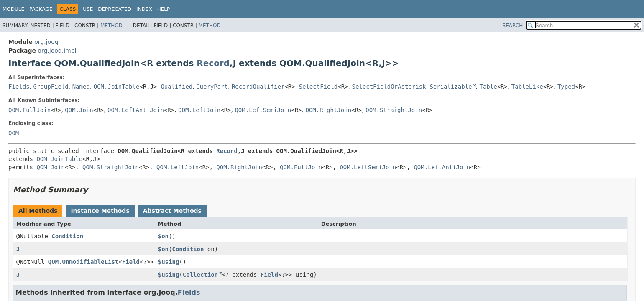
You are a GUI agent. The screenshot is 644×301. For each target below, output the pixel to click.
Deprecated (115, 9)
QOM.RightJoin (328, 110)
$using (169, 262)
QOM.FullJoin (29, 110)
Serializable (451, 87)
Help (164, 9)
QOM (14, 133)
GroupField (51, 87)
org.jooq (46, 42)
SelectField (318, 87)
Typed (566, 87)
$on (163, 236)
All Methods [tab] (38, 211)
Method (111, 26)
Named (81, 87)
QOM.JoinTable (117, 87)
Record (213, 63)
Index (144, 9)
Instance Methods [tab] (100, 211)
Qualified (176, 87)
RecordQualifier (258, 87)
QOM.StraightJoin (394, 110)
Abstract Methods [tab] (172, 211)
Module (13, 9)
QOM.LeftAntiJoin (136, 110)
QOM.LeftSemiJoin (263, 110)
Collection (200, 275)
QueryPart (212, 87)
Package (41, 9)
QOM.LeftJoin (199, 110)
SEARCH (513, 26)
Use (88, 9)
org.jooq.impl (57, 51)
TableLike (527, 87)
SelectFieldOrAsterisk (389, 87)
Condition (67, 236)
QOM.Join (79, 110)
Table (488, 87)
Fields (19, 87)
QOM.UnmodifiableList (83, 262)
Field (131, 262)
